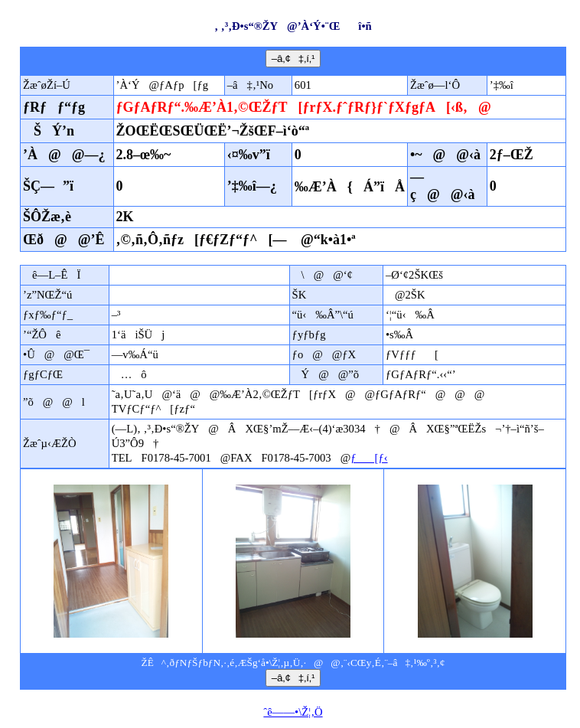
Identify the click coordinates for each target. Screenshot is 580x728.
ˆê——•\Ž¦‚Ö (293, 712)
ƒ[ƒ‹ (369, 458)
